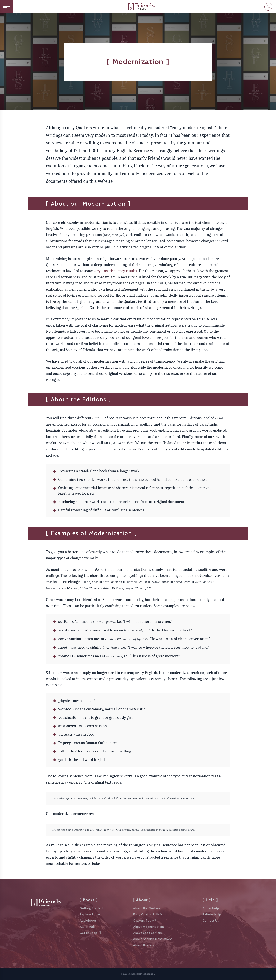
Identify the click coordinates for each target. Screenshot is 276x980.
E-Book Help (212, 914)
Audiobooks (88, 921)
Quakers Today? (145, 921)
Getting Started (91, 908)
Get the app (90, 933)
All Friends (88, 927)
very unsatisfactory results (115, 271)
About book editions (148, 933)
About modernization (149, 927)
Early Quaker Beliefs (148, 914)
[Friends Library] (141, 7)
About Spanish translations (153, 939)
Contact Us (211, 921)
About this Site (144, 945)
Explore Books (90, 914)
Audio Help (211, 908)
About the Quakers (147, 908)
